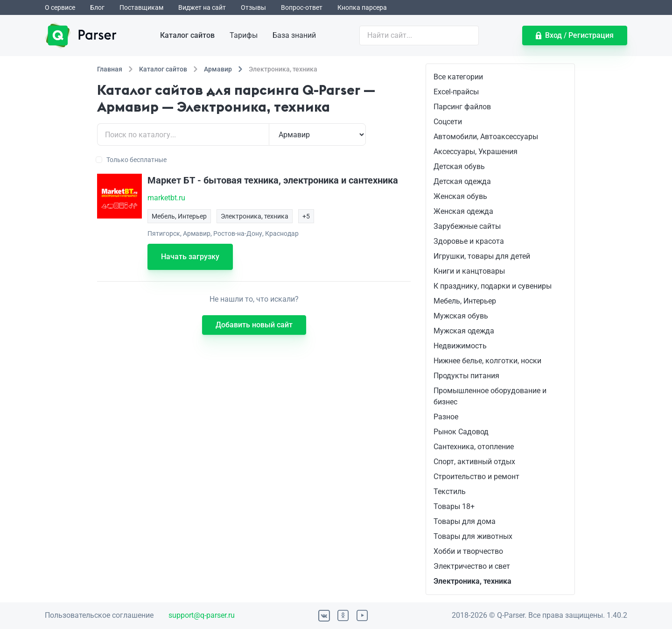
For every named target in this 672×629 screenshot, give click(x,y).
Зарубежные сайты (467, 226)
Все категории (458, 77)
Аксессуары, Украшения (476, 152)
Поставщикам (141, 7)
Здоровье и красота (469, 241)
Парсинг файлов (462, 107)
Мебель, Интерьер (465, 301)
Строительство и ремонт (476, 477)
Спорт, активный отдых (474, 462)
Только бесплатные (132, 160)
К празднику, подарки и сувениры (493, 286)
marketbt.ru (166, 198)
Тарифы (244, 35)
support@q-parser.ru (202, 615)
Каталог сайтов (187, 35)
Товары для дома (465, 521)
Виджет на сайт (202, 7)
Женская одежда (463, 211)
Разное (446, 417)
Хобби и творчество (468, 551)
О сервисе (60, 7)
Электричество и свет (472, 566)
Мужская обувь (461, 316)
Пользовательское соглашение (99, 615)
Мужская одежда (464, 331)
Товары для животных (473, 536)
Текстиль (450, 491)
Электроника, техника (472, 581)
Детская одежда (462, 181)
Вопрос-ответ (302, 7)
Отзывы (253, 7)
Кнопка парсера (362, 7)
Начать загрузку (190, 257)
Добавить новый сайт (254, 325)
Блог (97, 7)
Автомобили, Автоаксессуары (486, 137)
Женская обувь (460, 196)
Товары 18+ (454, 506)
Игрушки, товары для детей (482, 256)
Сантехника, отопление (474, 447)
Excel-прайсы (456, 92)
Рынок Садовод (461, 432)
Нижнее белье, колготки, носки (487, 361)
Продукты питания (466, 376)
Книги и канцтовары (469, 271)
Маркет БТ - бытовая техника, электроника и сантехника (273, 180)
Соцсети (448, 122)
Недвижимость (460, 346)
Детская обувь (459, 166)
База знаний (294, 35)
